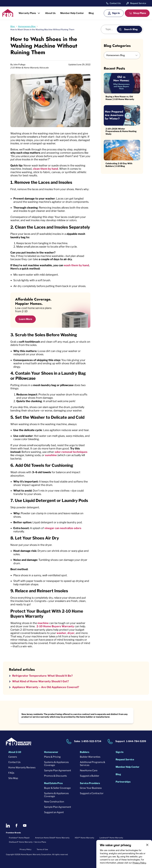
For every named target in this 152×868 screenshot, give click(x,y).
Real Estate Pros (53, 783)
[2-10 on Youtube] (25, 826)
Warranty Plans (27, 13)
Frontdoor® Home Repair (19, 838)
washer (61, 633)
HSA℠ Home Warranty (84, 838)
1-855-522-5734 (91, 741)
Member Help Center (72, 13)
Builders (85, 752)
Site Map (13, 778)
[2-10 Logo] (8, 16)
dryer (71, 633)
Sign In (116, 13)
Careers (13, 757)
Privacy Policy (139, 863)
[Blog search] (111, 29)
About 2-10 (15, 752)
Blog (91, 13)
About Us (50, 13)
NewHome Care (89, 770)
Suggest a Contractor (92, 793)
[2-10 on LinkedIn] (8, 826)
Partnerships (123, 782)
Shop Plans (140, 13)
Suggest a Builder (90, 776)
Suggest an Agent (54, 812)
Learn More (25, 319)
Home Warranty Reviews (22, 768)
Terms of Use (42, 849)
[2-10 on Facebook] (16, 826)
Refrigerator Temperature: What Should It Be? (42, 676)
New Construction (54, 802)
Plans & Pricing (52, 757)
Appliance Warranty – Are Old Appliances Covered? (46, 687)
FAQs (11, 773)
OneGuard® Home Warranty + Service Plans (27, 842)
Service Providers (90, 783)
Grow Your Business (91, 788)
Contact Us (115, 3)
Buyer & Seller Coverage (57, 788)
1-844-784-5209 (136, 741)
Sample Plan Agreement (58, 770)
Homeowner (51, 752)
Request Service (138, 3)
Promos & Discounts (55, 776)
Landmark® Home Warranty (111, 838)
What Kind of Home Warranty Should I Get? (41, 681)
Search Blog (131, 29)
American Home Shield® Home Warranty (52, 838)
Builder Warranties (90, 757)
